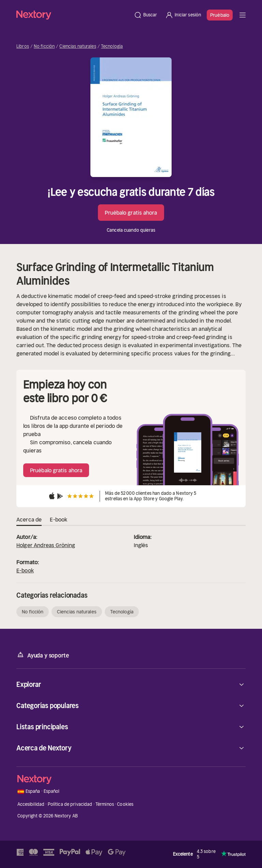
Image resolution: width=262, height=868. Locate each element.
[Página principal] (73, 15)
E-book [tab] (59, 520)
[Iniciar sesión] (183, 15)
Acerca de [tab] (29, 520)
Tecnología (112, 46)
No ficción (44, 46)
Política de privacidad (70, 804)
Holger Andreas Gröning (46, 545)
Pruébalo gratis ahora (131, 213)
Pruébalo (220, 15)
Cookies (125, 804)
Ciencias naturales (78, 46)
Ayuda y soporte (43, 655)
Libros (23, 46)
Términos (105, 804)
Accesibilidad (31, 804)
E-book (25, 570)
